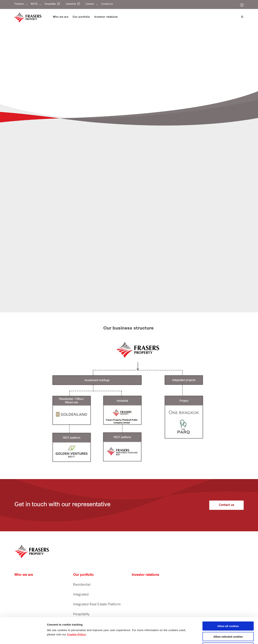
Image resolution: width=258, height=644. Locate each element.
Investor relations (145, 575)
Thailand (19, 4)
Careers (90, 4)
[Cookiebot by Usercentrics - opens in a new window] (23, 637)
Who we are (24, 575)
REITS (34, 4)
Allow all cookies (228, 600)
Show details (188, 637)
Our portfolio (83, 575)
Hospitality (50, 4)
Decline (228, 621)
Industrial (71, 4)
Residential (82, 585)
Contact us (107, 4)
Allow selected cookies (228, 611)
